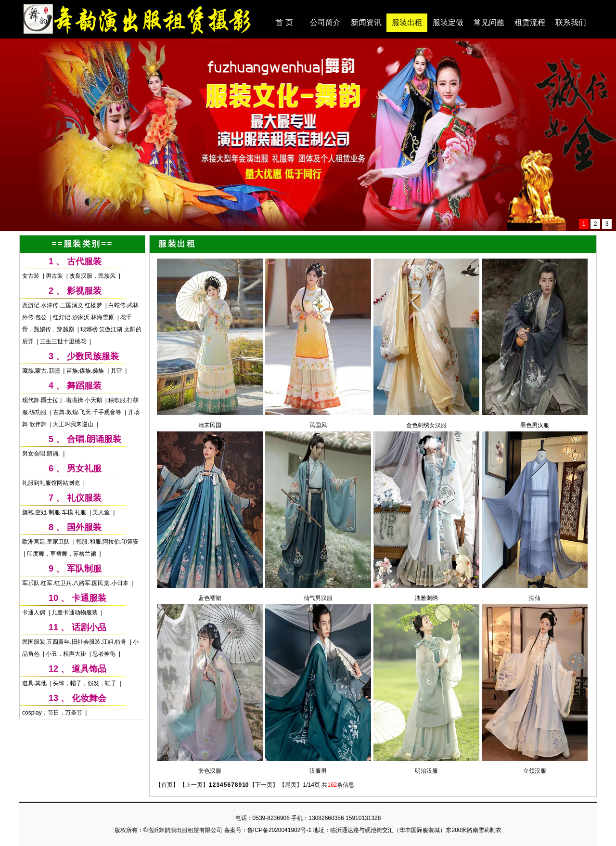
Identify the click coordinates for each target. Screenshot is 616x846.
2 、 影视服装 (75, 291)
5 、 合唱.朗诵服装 (85, 439)
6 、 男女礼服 (75, 469)
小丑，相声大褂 (67, 654)
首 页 (284, 22)
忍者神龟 (105, 654)
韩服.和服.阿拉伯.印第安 (107, 542)
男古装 (55, 276)
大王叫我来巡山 (74, 424)
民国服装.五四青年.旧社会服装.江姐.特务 (75, 642)
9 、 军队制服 (75, 569)
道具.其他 (35, 683)
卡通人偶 (34, 612)
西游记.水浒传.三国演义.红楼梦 (63, 305)
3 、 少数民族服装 (84, 356)
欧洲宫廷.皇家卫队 (47, 542)
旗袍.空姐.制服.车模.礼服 (55, 512)
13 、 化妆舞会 (77, 698)
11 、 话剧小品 (77, 627)
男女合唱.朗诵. (42, 454)
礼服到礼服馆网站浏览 (52, 483)
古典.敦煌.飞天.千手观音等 (88, 412)
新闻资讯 (366, 22)
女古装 (32, 276)
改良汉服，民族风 (93, 276)
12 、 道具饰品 (77, 669)
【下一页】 (264, 785)
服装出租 (407, 22)
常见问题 (489, 22)
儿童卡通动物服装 (75, 612)
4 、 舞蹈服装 (75, 386)
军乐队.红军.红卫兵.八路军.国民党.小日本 (76, 583)
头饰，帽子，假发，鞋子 (85, 683)
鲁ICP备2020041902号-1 (279, 830)
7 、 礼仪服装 (75, 498)
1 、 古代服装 (75, 261)
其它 (117, 371)
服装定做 (448, 22)
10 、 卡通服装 (77, 598)
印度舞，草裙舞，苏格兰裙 (62, 554)
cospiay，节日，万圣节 (53, 713)
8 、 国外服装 (75, 527)
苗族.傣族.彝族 (86, 371)
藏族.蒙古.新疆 (42, 371)
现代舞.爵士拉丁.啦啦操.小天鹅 (63, 400)
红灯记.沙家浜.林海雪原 (84, 317)
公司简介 (325, 22)
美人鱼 (102, 512)
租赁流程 (530, 22)
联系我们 (571, 22)
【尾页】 (291, 785)
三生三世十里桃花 (64, 341)
